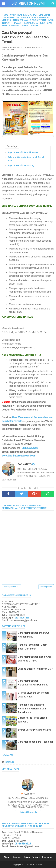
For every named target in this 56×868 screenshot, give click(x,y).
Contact (17, 857)
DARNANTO (30, 794)
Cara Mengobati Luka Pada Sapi (35, 742)
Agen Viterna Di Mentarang (21, 165)
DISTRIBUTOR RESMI (28, 3)
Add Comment (8, 50)
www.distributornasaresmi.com (19, 456)
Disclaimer (47, 857)
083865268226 (30, 448)
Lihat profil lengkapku (28, 812)
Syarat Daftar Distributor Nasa (34, 730)
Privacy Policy (31, 857)
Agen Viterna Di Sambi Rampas (23, 152)
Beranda (10, 762)
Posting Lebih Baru (11, 587)
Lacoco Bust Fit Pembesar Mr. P (35, 669)
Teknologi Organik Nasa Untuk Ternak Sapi (26, 159)
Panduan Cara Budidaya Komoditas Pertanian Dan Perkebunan (32, 709)
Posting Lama (46, 587)
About (7, 857)
